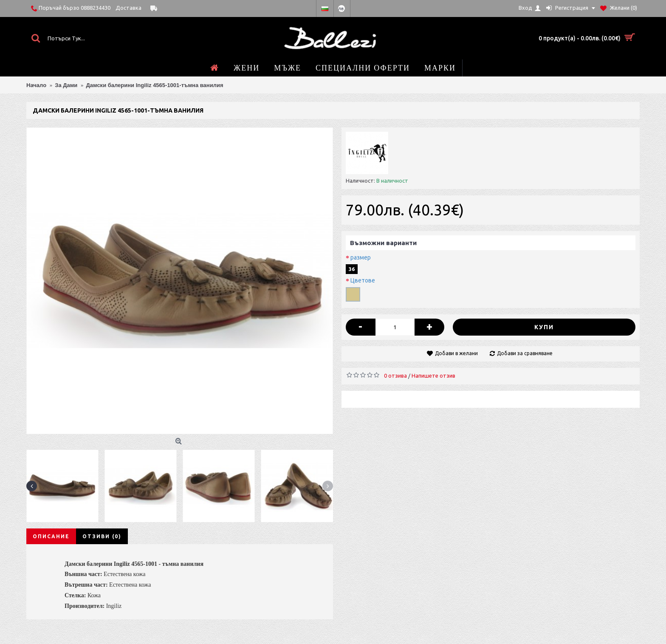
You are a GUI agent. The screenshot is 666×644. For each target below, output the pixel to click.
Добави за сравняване (525, 353)
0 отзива (395, 376)
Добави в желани (456, 353)
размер (361, 257)
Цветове (363, 280)
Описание (51, 536)
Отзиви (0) (102, 536)
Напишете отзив (433, 376)
